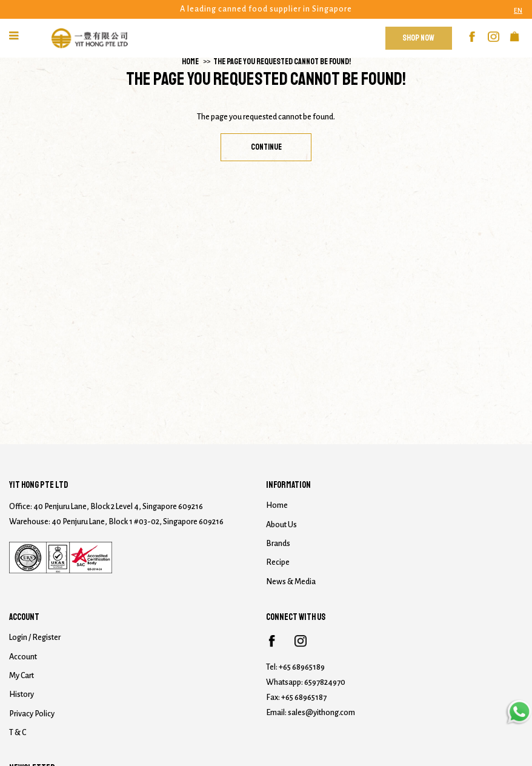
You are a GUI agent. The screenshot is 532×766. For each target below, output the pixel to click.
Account (23, 657)
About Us (281, 525)
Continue (266, 147)
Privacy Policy (32, 714)
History (22, 694)
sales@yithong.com (321, 713)
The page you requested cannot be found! (282, 62)
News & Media (291, 582)
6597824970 (325, 682)
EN (518, 10)
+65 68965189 (302, 667)
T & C (18, 733)
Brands (278, 544)
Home (190, 62)
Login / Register (35, 638)
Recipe (278, 562)
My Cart (22, 676)
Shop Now (418, 38)
